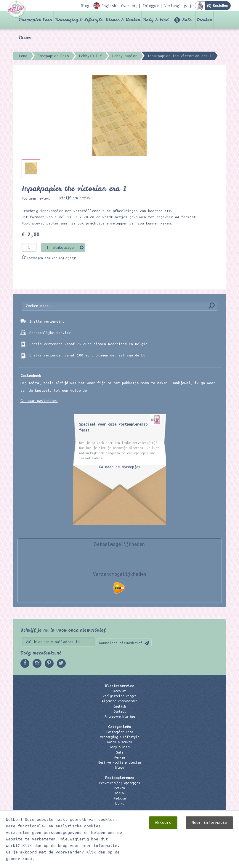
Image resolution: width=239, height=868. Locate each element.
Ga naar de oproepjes (120, 467)
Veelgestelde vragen (120, 696)
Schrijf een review (74, 198)
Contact (120, 711)
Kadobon (120, 798)
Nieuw (25, 37)
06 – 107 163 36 (120, 829)
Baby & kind (156, 20)
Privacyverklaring (120, 716)
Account (120, 691)
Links (120, 803)
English (120, 706)
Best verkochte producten (120, 762)
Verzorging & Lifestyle (79, 20)
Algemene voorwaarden (120, 701)
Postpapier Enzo (36, 20)
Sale (187, 20)
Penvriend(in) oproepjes (120, 783)
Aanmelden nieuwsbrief (121, 643)
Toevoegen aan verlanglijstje (52, 258)
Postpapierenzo (120, 778)
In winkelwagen (61, 247)
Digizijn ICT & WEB (206, 862)
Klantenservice (120, 686)
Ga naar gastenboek (39, 401)
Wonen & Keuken (123, 20)
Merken (204, 20)
